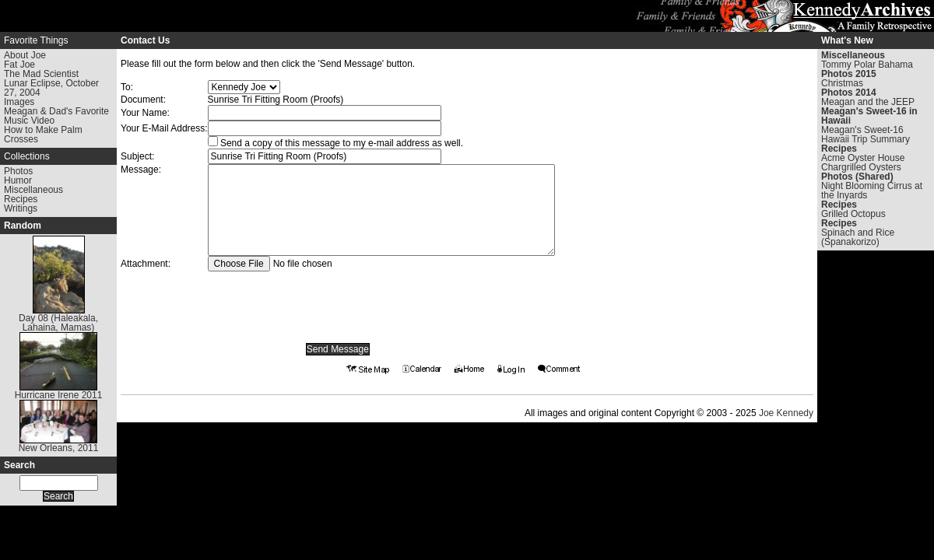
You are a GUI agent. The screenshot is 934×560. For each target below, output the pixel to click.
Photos (18, 171)
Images (19, 102)
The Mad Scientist (41, 74)
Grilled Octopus (853, 214)
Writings (21, 208)
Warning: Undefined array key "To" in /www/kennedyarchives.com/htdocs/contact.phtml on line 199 (244, 87)
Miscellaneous (33, 190)
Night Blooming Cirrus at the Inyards (872, 191)
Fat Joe (19, 65)
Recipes (21, 199)
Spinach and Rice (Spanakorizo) (858, 237)
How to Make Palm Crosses (43, 135)
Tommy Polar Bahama (867, 65)
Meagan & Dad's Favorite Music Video (56, 116)
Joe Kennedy (786, 413)
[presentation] (338, 302)
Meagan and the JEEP (868, 102)
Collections (27, 156)
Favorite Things (36, 40)
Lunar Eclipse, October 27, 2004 (51, 88)
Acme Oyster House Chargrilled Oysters (863, 163)
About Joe (25, 55)
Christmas (842, 83)
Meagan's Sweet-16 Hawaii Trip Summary (866, 135)
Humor (18, 180)
